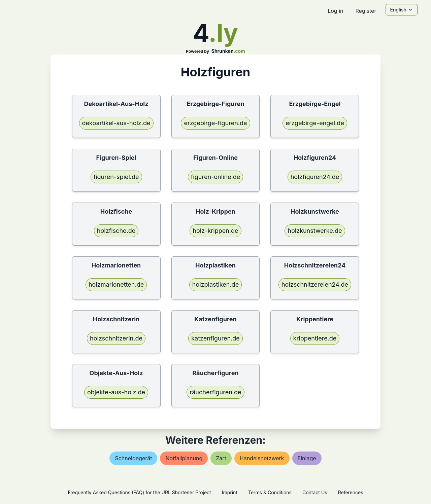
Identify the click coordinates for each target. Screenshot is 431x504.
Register (366, 11)
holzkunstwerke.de (315, 231)
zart (221, 458)
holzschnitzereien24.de (315, 284)
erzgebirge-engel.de (315, 123)
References (351, 492)
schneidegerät (133, 458)
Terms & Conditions (270, 492)
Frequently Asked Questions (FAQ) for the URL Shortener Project (139, 492)
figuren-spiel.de (116, 177)
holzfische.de (116, 231)
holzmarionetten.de (116, 284)
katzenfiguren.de (215, 338)
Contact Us (315, 492)
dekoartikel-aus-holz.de (116, 123)
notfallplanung (184, 458)
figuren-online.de (216, 177)
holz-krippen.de (215, 231)
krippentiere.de (315, 338)
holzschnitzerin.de (116, 338)
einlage (307, 458)
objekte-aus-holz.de (116, 392)
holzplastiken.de (215, 284)
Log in (335, 11)
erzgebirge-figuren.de (215, 123)
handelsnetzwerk (262, 458)
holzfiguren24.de (315, 177)
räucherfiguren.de (215, 392)
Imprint (230, 492)
